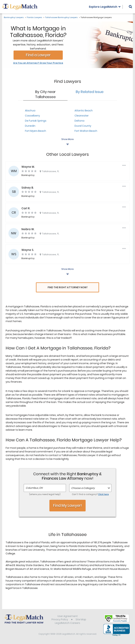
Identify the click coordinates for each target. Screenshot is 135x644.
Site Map (81, 620)
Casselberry (32, 116)
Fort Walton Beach (86, 131)
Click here (103, 495)
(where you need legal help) (45, 495)
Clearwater (82, 116)
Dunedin (30, 126)
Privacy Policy (60, 620)
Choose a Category (83, 489)
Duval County (83, 126)
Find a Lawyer (38, 55)
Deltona (79, 121)
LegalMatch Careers (67, 623)
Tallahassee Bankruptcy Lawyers (61, 17)
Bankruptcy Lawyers (14, 17)
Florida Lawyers (34, 17)
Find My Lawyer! (67, 506)
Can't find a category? (90, 495)
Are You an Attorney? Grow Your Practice (38, 63)
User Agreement (68, 616)
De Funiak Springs (36, 121)
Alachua (30, 111)
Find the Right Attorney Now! (68, 287)
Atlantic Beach (84, 111)
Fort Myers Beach (36, 131)
